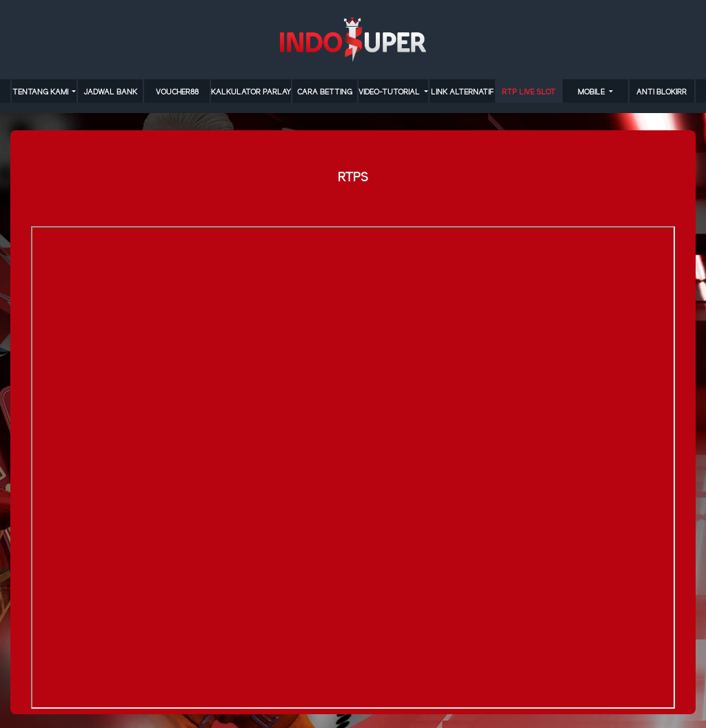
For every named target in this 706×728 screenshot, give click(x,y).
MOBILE (592, 92)
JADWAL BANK (110, 92)
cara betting (325, 92)
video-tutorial (390, 92)
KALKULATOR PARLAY (251, 92)
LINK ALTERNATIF (462, 92)
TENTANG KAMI (41, 92)
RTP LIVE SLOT (529, 92)
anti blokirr (662, 92)
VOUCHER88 (177, 92)
